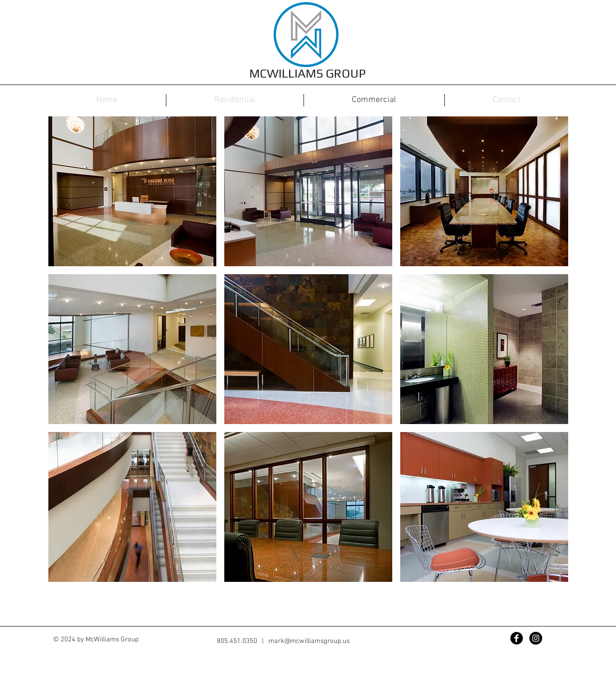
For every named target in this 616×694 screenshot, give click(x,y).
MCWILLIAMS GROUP (307, 73)
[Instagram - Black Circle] (536, 638)
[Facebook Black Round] (517, 638)
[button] (132, 191)
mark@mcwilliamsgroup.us (309, 641)
